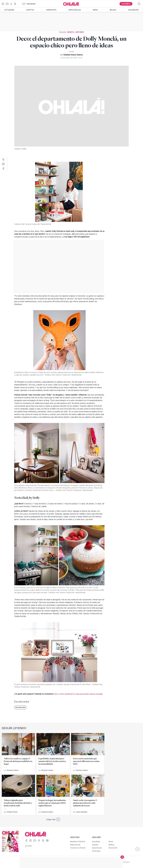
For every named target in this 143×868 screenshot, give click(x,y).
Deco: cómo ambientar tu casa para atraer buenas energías (78, 694)
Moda (95, 10)
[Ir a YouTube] (8, 4)
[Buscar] (139, 4)
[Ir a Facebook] (27, 842)
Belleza (113, 10)
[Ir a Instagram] (4, 4)
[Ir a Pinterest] (40, 842)
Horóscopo (51, 10)
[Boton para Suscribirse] (126, 4)
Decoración (133, 10)
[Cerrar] (122, 857)
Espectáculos (75, 10)
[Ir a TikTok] (12, 4)
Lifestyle (30, 10)
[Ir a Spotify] (48, 842)
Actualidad (9, 10)
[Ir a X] (16, 4)
